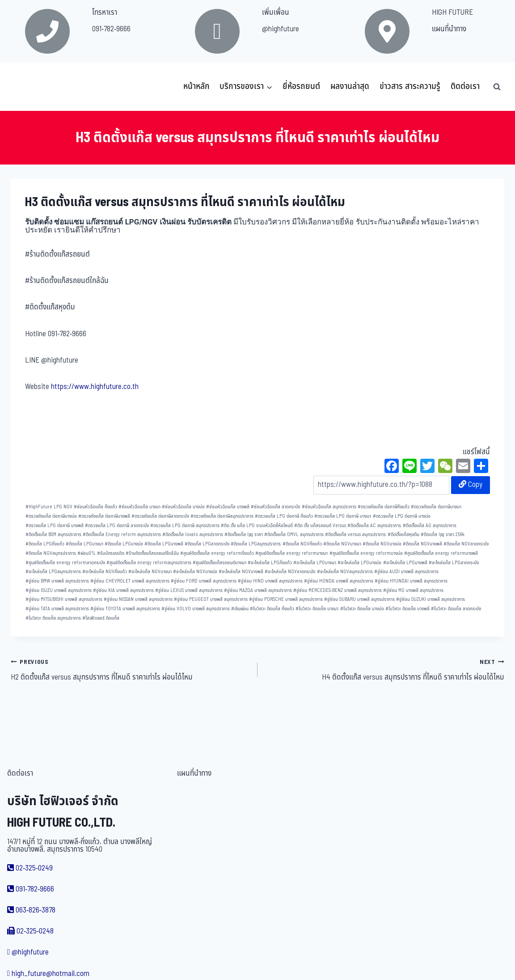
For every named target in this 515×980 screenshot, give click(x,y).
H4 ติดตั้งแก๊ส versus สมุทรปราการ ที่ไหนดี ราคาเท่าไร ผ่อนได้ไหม (385, 670)
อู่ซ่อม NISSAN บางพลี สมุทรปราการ (138, 599)
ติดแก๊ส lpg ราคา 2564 (443, 534)
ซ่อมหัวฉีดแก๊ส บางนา (139, 507)
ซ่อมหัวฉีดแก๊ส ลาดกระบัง (275, 507)
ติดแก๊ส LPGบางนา (84, 544)
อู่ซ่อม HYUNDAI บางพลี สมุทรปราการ (411, 581)
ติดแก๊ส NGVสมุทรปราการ (51, 553)
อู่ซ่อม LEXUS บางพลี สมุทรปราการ (189, 590)
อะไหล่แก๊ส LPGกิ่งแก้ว (270, 563)
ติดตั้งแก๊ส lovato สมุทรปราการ (193, 534)
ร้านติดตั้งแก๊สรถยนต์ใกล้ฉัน (152, 553)
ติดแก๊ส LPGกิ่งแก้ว (45, 544)
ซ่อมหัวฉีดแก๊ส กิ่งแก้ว (95, 507)
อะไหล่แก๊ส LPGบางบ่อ (359, 563)
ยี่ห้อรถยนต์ (301, 87)
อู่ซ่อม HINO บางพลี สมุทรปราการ (270, 581)
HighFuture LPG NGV (49, 507)
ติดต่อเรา (465, 87)
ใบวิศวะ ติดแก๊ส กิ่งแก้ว (272, 609)
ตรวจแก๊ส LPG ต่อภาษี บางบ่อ (402, 516)
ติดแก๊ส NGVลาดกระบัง (466, 544)
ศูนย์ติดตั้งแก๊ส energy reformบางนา (291, 553)
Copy (471, 485)
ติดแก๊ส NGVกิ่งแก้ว (302, 544)
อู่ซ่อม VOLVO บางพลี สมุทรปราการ (196, 609)
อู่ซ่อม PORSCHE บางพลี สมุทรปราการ (286, 599)
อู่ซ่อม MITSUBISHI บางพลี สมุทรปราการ (64, 599)
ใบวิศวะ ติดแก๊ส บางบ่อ (362, 609)
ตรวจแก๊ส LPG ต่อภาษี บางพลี (55, 526)
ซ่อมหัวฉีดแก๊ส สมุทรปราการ (329, 507)
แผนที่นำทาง (449, 29)
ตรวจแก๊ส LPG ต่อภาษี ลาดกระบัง (117, 526)
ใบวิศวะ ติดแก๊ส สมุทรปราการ (53, 618)
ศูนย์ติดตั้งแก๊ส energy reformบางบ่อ (366, 553)
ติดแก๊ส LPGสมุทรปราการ (256, 544)
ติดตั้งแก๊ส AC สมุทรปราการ (374, 526)
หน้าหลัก (196, 87)
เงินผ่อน (240, 609)
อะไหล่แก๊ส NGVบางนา (150, 572)
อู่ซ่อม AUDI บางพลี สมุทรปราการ (406, 572)
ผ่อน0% (87, 553)
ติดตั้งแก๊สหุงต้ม (403, 534)
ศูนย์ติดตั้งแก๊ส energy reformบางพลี (441, 553)
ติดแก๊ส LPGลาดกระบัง (207, 544)
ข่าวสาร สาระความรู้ (410, 87)
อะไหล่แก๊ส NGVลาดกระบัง (290, 572)
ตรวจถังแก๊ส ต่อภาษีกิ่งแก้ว (384, 507)
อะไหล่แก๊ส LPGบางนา (315, 563)
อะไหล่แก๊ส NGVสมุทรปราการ (345, 572)
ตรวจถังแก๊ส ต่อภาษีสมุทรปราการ (222, 516)
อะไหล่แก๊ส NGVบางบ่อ (195, 572)
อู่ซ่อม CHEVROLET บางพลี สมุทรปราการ (130, 581)
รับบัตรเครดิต (111, 553)
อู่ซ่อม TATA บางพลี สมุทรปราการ (57, 609)
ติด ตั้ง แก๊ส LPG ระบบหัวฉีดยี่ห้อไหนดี (257, 526)
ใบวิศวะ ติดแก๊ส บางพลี (407, 609)
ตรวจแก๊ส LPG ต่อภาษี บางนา (343, 516)
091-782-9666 (111, 29)
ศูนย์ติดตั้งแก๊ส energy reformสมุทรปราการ (149, 563)
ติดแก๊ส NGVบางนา (342, 544)
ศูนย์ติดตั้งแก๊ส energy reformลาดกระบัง (65, 563)
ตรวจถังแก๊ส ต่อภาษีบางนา (436, 507)
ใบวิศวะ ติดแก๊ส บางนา (317, 609)
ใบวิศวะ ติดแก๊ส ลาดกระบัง (456, 609)
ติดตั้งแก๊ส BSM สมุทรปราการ (53, 534)
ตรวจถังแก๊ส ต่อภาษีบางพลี (104, 516)
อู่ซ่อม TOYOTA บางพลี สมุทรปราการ (125, 609)
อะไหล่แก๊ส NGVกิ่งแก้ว (105, 572)
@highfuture (281, 29)
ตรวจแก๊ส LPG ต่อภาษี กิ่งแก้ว (284, 516)
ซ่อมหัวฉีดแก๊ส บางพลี (228, 507)
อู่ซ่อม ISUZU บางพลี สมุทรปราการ (59, 590)
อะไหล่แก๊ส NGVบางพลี (241, 572)
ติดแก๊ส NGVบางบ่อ (382, 544)
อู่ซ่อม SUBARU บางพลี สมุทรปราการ (359, 599)
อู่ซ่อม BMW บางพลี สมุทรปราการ (57, 581)
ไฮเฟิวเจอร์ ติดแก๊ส (101, 618)
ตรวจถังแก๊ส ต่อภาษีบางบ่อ (51, 516)
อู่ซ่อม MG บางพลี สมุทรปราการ (413, 590)
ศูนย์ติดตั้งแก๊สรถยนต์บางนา (220, 563)
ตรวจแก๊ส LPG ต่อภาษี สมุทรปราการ (185, 526)
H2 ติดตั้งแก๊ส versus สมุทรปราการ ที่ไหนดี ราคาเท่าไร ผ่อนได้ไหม (130, 670)
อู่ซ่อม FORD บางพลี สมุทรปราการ (204, 581)
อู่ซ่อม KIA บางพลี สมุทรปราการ (123, 590)
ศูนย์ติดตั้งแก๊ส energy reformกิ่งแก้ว (217, 553)
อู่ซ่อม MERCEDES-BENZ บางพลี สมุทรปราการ (338, 590)
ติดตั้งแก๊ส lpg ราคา (244, 534)
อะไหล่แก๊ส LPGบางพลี (405, 563)
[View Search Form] (497, 87)
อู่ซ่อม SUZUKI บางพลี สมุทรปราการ (431, 599)
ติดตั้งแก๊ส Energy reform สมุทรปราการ (122, 534)
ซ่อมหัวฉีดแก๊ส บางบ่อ (183, 507)
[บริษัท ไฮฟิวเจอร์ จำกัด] (30, 87)
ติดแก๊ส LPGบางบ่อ (124, 544)
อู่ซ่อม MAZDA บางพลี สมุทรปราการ (258, 590)
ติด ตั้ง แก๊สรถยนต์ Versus (320, 526)
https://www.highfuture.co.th (95, 387)
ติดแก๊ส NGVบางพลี (422, 544)
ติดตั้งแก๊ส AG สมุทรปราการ (430, 526)
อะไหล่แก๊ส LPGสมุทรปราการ (53, 572)
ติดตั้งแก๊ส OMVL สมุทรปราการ (294, 534)
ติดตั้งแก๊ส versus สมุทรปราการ (355, 534)
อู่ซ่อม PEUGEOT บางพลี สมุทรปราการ (211, 599)
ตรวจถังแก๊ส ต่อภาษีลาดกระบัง (160, 516)
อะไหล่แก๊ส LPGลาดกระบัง (454, 563)
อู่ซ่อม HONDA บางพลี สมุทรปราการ (339, 581)
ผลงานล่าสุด (350, 87)
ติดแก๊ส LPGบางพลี (164, 544)
